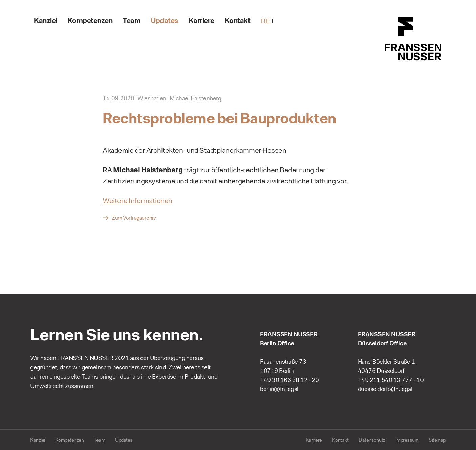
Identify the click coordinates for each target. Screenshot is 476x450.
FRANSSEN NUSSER (413, 39)
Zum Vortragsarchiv (134, 218)
